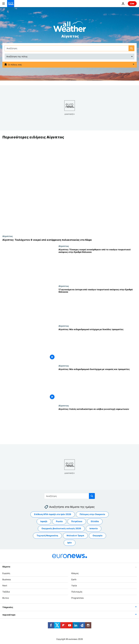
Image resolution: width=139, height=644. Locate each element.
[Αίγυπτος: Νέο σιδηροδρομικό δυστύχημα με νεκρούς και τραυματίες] (98, 384)
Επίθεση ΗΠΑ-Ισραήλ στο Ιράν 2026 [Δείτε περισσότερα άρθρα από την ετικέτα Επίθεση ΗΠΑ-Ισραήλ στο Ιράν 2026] (53, 514)
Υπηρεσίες (8, 607)
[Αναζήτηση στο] (69, 48)
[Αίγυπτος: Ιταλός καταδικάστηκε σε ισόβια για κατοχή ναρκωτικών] (98, 424)
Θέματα (6, 567)
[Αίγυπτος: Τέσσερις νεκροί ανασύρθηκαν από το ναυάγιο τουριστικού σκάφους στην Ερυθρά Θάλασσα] (98, 265)
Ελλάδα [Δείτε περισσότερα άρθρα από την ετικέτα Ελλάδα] (95, 521)
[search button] (131, 48)
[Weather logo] (70, 28)
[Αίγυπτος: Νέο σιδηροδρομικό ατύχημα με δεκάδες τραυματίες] (98, 345)
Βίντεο (6, 598)
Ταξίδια (6, 592)
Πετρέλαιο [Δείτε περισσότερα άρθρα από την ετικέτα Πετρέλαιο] (77, 521)
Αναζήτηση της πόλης (17, 56)
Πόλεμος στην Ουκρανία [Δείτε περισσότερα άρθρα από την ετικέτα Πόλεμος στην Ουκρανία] (92, 514)
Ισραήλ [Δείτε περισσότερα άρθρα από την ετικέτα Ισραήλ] (44, 521)
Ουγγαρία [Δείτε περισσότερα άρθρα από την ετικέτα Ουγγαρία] (97, 535)
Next (5, 585)
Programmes (77, 598)
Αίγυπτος (8, 236)
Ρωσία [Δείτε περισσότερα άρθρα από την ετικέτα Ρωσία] (59, 521)
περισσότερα (9, 615)
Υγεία (74, 585)
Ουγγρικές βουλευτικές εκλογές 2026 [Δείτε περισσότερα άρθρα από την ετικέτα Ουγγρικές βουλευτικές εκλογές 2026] (61, 528)
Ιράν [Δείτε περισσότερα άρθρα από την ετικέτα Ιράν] (70, 543)
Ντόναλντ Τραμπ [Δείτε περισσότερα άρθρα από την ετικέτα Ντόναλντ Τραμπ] (75, 535)
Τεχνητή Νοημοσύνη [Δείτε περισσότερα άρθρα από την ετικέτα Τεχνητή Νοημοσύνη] (47, 535)
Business (7, 579)
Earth (74, 579)
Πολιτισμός (77, 592)
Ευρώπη (6, 573)
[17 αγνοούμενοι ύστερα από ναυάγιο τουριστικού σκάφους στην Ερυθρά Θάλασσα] (98, 305)
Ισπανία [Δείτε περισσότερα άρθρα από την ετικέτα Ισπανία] (94, 528)
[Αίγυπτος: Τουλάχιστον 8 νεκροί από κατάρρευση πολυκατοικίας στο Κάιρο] (69, 240)
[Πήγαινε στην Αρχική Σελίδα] (11, 4)
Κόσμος (75, 573)
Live (132, 3)
